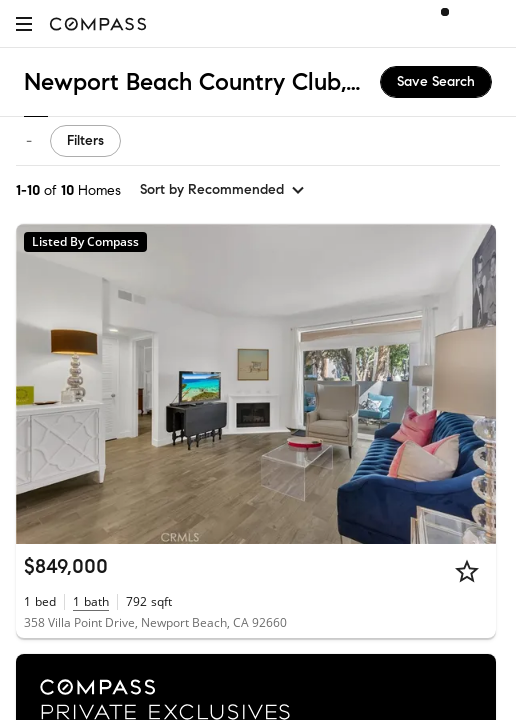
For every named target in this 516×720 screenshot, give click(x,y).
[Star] (467, 571)
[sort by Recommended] (223, 190)
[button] (24, 23)
